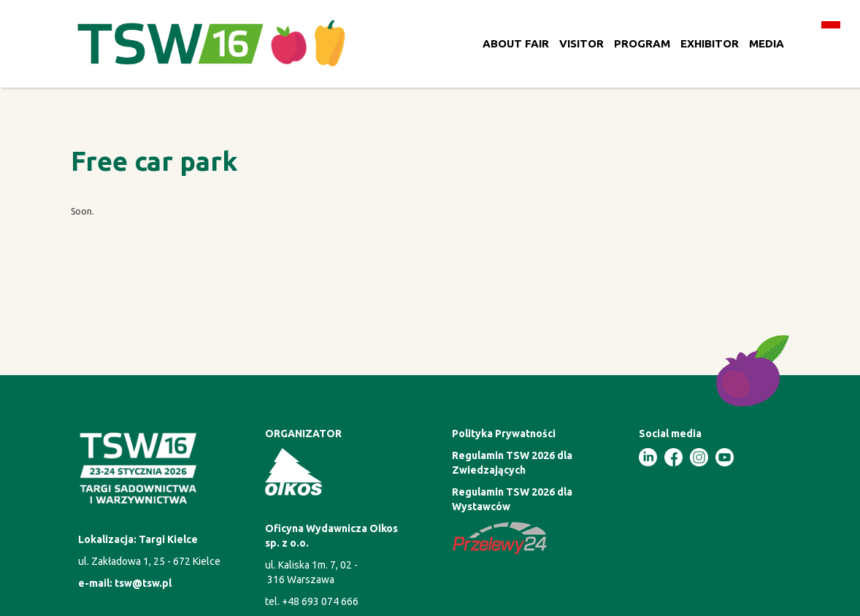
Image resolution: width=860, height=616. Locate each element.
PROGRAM (642, 43)
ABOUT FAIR (516, 43)
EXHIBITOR (710, 43)
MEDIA (767, 43)
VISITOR (581, 43)
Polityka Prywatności (504, 434)
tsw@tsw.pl (143, 583)
